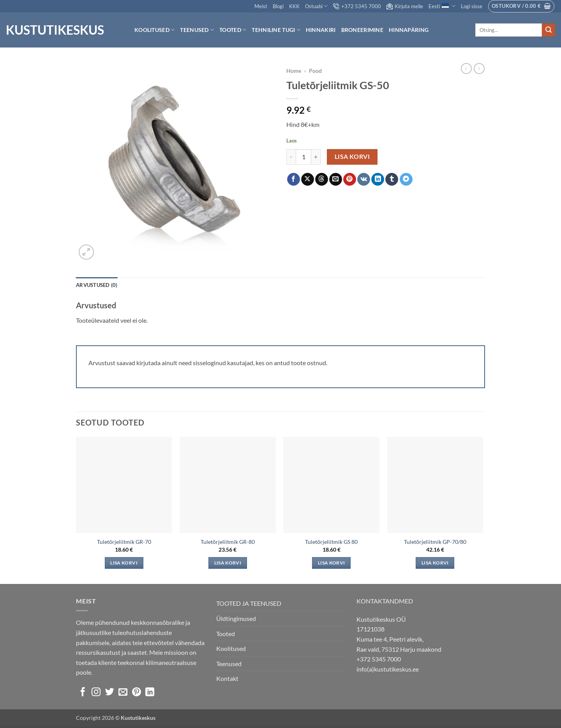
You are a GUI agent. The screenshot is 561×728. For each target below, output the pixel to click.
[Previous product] (479, 69)
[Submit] (549, 30)
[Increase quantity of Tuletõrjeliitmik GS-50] (316, 157)
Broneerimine (362, 30)
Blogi (278, 6)
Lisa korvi (352, 157)
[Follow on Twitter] (110, 693)
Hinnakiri (321, 30)
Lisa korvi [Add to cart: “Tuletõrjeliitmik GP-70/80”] (435, 563)
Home (294, 71)
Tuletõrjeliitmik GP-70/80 (435, 542)
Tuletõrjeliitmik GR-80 (228, 542)
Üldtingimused (236, 618)
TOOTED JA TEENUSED (249, 603)
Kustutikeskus (55, 30)
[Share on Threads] (322, 179)
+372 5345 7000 (357, 6)
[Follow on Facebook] (83, 693)
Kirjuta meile (405, 6)
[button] (472, 6)
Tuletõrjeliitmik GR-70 (124, 542)
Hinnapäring (409, 30)
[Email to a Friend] (336, 179)
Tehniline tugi (276, 30)
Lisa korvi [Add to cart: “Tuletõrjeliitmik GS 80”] (331, 563)
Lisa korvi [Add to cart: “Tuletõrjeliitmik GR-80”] (228, 563)
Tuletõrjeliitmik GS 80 (331, 542)
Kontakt (227, 678)
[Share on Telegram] (406, 179)
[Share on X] (308, 179)
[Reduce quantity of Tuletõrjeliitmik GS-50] (291, 157)
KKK (294, 6)
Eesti (442, 6)
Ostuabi (316, 6)
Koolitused (154, 30)
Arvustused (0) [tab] (97, 285)
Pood (315, 71)
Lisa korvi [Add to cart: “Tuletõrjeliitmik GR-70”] (124, 563)
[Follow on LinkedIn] (150, 693)
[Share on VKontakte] (364, 179)
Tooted (233, 30)
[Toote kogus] (303, 157)
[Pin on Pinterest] (350, 179)
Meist (261, 6)
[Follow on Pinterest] (137, 693)
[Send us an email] (123, 693)
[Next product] (466, 69)
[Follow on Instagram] (96, 693)
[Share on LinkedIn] (378, 179)
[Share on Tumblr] (392, 179)
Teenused (197, 30)
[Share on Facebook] (294, 179)
